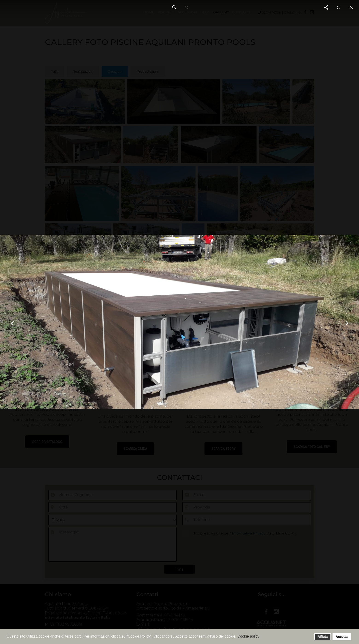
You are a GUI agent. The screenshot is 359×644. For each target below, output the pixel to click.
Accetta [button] (342, 637)
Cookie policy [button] (248, 636)
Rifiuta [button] (323, 637)
